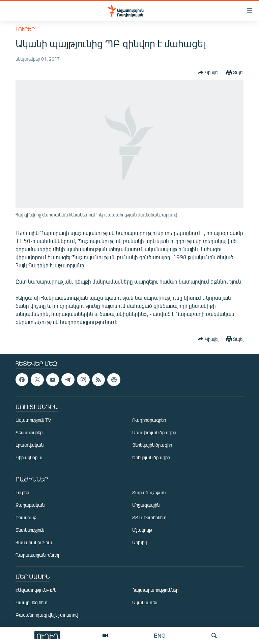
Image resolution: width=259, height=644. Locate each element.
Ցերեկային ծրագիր (152, 445)
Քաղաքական (30, 505)
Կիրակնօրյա (29, 457)
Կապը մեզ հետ (32, 602)
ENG (160, 635)
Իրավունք (26, 517)
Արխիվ (139, 542)
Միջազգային (146, 505)
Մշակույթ (142, 530)
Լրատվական (30, 445)
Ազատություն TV (33, 420)
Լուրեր (25, 29)
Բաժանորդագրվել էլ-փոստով (47, 615)
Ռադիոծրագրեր (149, 420)
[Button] (208, 72)
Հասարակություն (34, 542)
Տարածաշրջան (149, 492)
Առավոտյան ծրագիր (154, 432)
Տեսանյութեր (29, 432)
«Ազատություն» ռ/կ (36, 590)
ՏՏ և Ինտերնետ (149, 517)
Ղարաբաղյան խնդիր (38, 555)
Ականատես (145, 602)
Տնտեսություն (30, 530)
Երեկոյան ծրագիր (151, 457)
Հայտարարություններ (155, 590)
